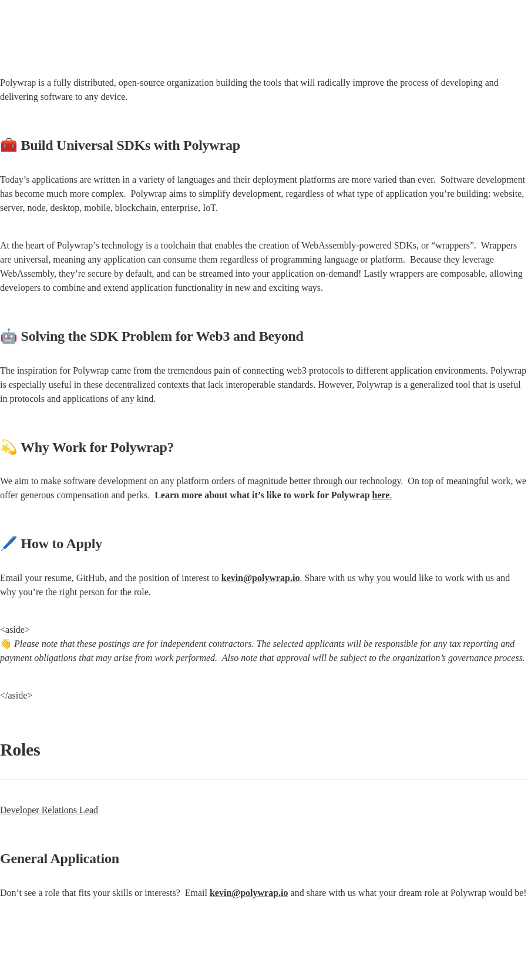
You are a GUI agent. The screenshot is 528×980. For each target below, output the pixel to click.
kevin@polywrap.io (261, 578)
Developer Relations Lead (49, 810)
